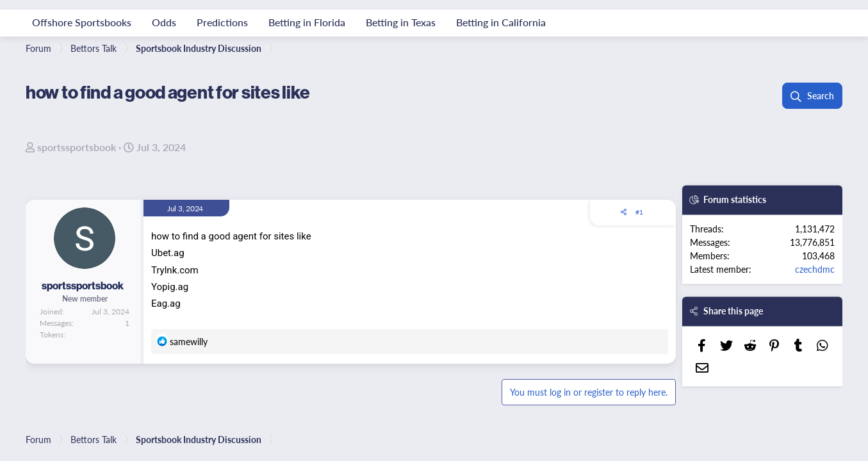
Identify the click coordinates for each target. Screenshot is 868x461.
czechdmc (815, 269)
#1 (639, 212)
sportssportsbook (77, 147)
